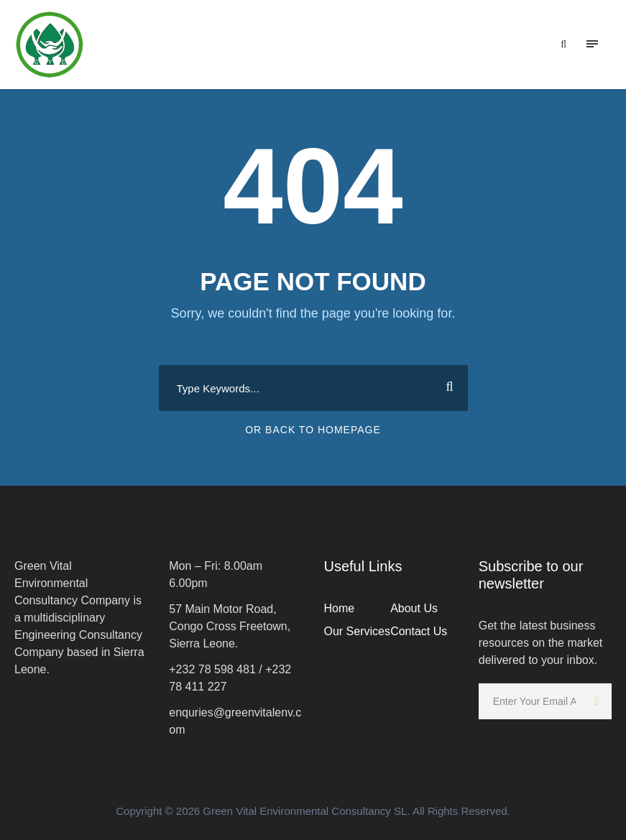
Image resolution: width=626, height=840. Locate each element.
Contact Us (419, 631)
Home (340, 608)
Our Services (357, 631)
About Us (414, 608)
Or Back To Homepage (313, 430)
